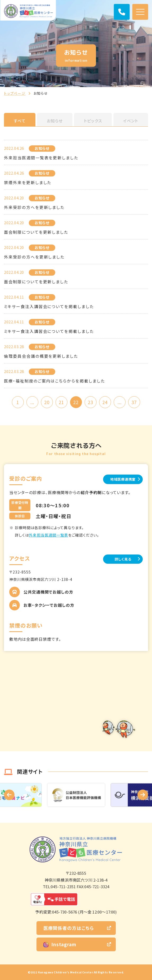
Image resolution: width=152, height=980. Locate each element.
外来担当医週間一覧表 (48, 535)
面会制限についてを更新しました (36, 232)
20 (47, 402)
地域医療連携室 (123, 479)
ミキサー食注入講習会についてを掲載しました (49, 306)
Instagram (60, 944)
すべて (20, 121)
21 (61, 402)
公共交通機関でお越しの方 (48, 592)
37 (134, 402)
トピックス (93, 121)
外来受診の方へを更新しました (34, 257)
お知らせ (55, 121)
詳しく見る (123, 559)
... (32, 402)
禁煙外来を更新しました (28, 182)
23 (90, 402)
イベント (131, 121)
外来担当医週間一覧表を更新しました (41, 158)
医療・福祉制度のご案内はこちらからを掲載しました (54, 381)
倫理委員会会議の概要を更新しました (41, 356)
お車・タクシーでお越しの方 (49, 605)
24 (105, 402)
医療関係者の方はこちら (69, 928)
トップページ (15, 93)
